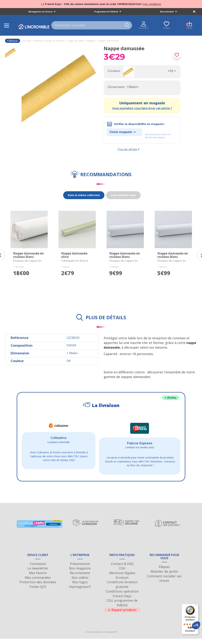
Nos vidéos (80, 583)
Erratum (122, 583)
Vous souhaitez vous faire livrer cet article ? (142, 108)
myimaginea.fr (80, 592)
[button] (196, 625)
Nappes (91, 41)
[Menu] (196, 606)
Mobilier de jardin (164, 577)
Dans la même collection (84, 195)
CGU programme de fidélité (122, 608)
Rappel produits (122, 615)
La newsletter (38, 574)
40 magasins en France (42, 12)
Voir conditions (152, 4)
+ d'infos (171, 398)
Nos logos (80, 587)
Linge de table (76, 41)
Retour (12, 41)
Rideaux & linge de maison (49, 41)
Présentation (80, 569)
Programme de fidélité (108, 12)
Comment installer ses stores (164, 584)
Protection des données (38, 587)
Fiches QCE (38, 592)
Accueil (27, 41)
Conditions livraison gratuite (122, 590)
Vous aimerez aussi (123, 195)
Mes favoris (38, 578)
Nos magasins (80, 574)
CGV (122, 574)
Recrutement (168, 12)
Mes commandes (38, 583)
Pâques (164, 572)
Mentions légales (122, 578)
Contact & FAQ (122, 569)
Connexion (38, 569)
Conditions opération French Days (122, 599)
